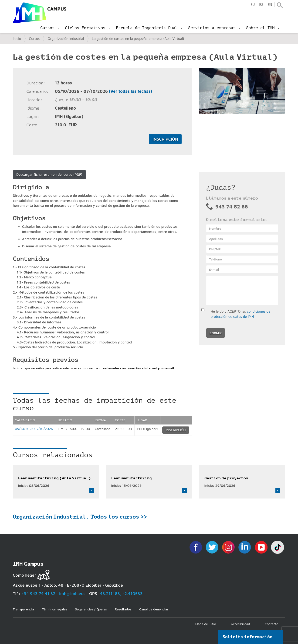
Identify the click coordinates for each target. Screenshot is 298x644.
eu (253, 5)
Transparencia (23, 609)
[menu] (50, 28)
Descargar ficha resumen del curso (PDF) (49, 175)
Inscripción (165, 139)
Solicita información (247, 637)
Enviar (216, 333)
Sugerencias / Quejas (91, 609)
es (261, 5)
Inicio (17, 39)
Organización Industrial (66, 39)
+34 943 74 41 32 (38, 594)
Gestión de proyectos (226, 478)
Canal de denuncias (154, 609)
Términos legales (54, 609)
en (270, 5)
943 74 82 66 (232, 207)
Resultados (123, 609)
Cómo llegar (24, 575)
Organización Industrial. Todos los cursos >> (80, 517)
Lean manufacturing (132, 478)
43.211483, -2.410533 (121, 594)
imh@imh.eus (72, 594)
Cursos (34, 39)
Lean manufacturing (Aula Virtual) (54, 478)
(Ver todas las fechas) (130, 91)
